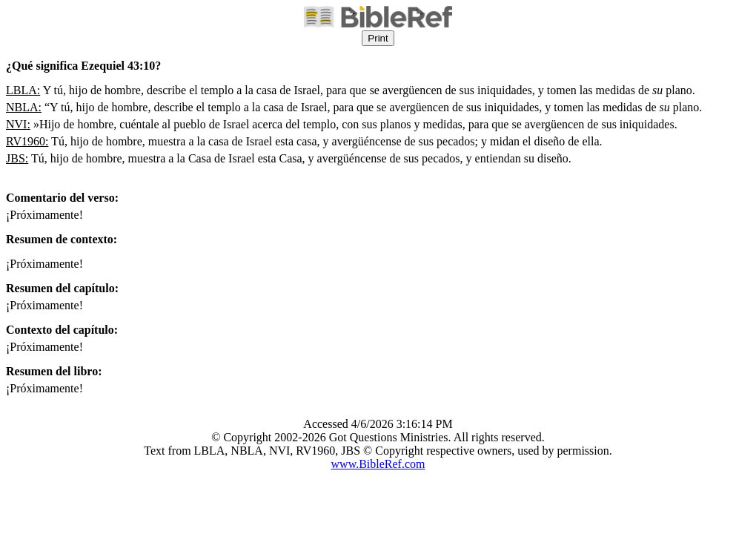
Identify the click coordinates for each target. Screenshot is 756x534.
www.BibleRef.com (378, 464)
